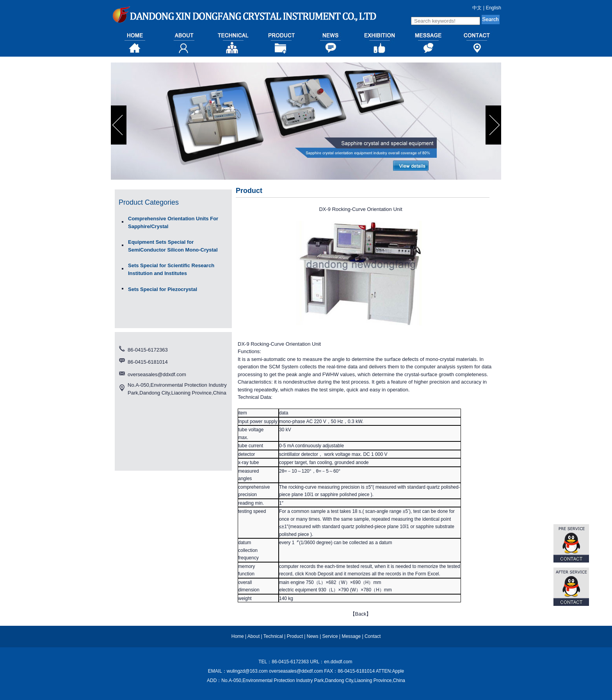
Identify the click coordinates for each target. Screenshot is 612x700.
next (494, 125)
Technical (273, 636)
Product (295, 636)
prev (120, 125)
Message (351, 636)
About (254, 636)
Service (330, 636)
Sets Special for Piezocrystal (163, 289)
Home (238, 636)
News (313, 636)
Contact (373, 636)
